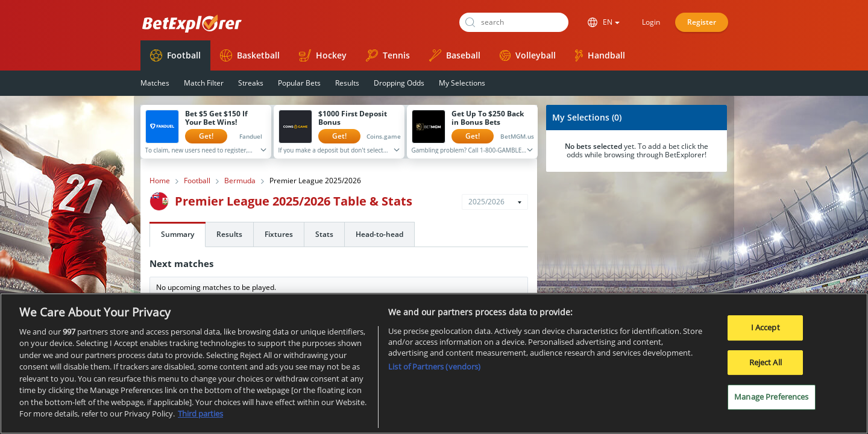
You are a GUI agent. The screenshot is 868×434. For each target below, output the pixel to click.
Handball (600, 55)
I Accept (766, 332)
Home (160, 181)
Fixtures (279, 234)
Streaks (251, 83)
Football (175, 55)
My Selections (462, 83)
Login (651, 22)
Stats (324, 234)
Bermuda (240, 181)
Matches (155, 83)
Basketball (250, 55)
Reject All (766, 367)
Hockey (323, 55)
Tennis (388, 55)
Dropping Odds (399, 83)
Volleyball (528, 55)
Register (702, 22)
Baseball (455, 55)
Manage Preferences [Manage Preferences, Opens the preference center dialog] (771, 401)
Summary (178, 234)
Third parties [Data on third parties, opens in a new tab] (200, 419)
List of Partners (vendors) (434, 371)
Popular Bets (299, 83)
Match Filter (204, 83)
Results (347, 83)
